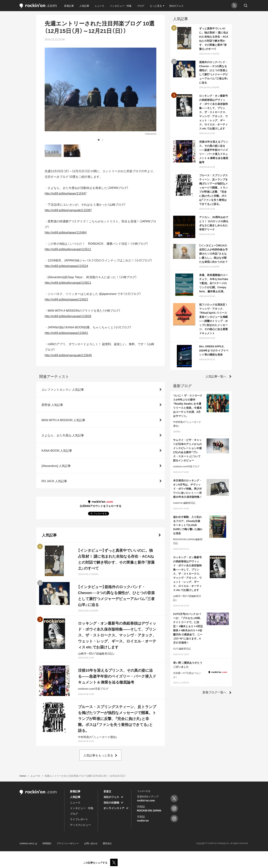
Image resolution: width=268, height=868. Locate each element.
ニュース (99, 6)
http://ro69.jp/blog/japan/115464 (66, 232)
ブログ (141, 6)
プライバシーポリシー (68, 843)
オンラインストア (114, 808)
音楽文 (107, 791)
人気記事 (84, 6)
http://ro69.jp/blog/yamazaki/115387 (68, 210)
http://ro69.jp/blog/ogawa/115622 (66, 299)
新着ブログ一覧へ (214, 692)
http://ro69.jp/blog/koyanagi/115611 (68, 282)
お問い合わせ (91, 843)
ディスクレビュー (80, 825)
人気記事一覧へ (216, 376)
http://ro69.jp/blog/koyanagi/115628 (68, 316)
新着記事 (69, 6)
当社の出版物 (111, 802)
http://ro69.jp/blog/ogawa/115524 (66, 266)
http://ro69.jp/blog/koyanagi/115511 (68, 249)
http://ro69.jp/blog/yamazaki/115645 (68, 355)
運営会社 (107, 843)
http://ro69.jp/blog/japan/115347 (66, 193)
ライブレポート (79, 819)
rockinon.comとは (28, 843)
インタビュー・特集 (121, 6)
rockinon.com (38, 6)
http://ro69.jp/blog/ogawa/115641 (66, 333)
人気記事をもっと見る (98, 755)
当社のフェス (176, 6)
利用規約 (47, 843)
